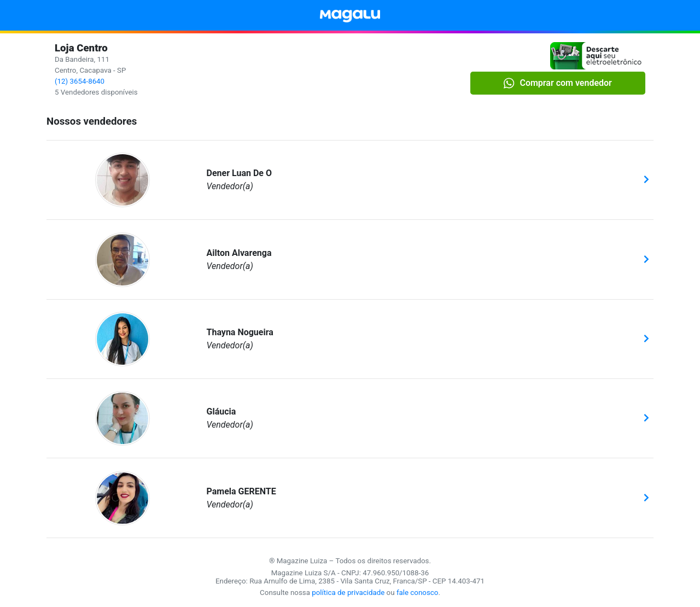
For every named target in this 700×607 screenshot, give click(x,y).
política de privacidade (348, 593)
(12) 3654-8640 (80, 81)
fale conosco (418, 593)
